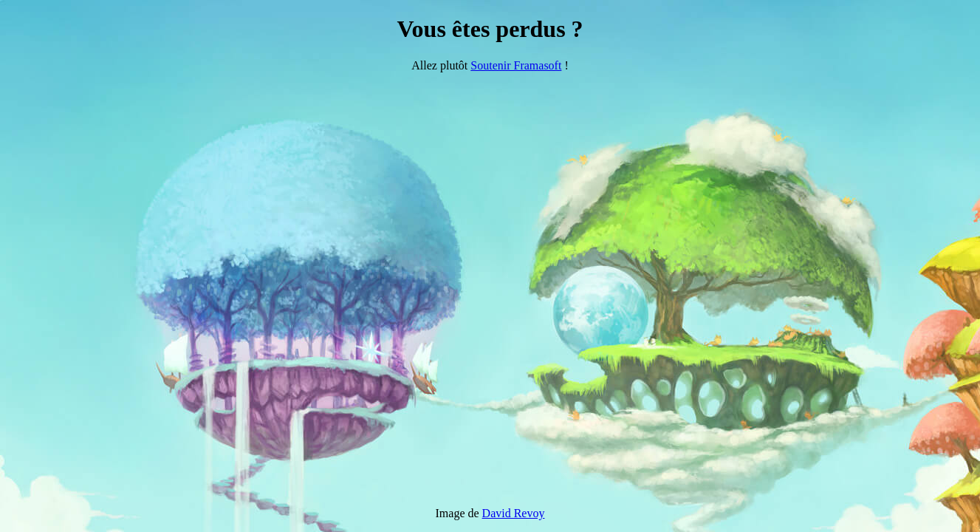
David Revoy (514, 513)
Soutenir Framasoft (516, 65)
